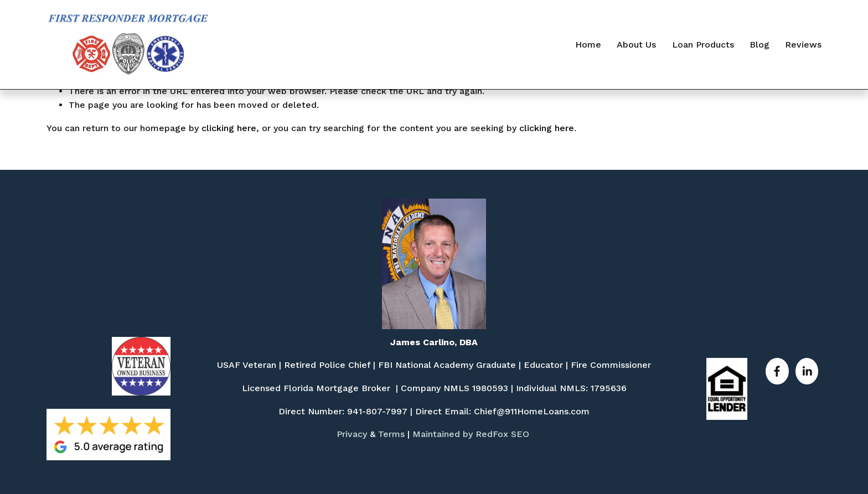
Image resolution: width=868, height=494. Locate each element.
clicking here (229, 128)
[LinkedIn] (807, 371)
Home (588, 45)
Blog (759, 45)
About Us (636, 45)
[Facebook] (777, 371)
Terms (391, 434)
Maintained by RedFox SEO (471, 434)
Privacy (352, 434)
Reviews (803, 45)
